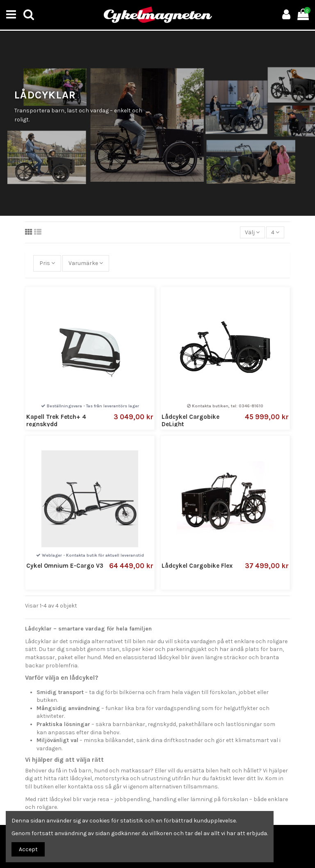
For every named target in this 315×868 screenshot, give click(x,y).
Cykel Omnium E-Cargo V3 (65, 566)
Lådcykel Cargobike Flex (197, 566)
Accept (28, 849)
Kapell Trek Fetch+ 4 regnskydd (56, 420)
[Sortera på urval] (252, 232)
